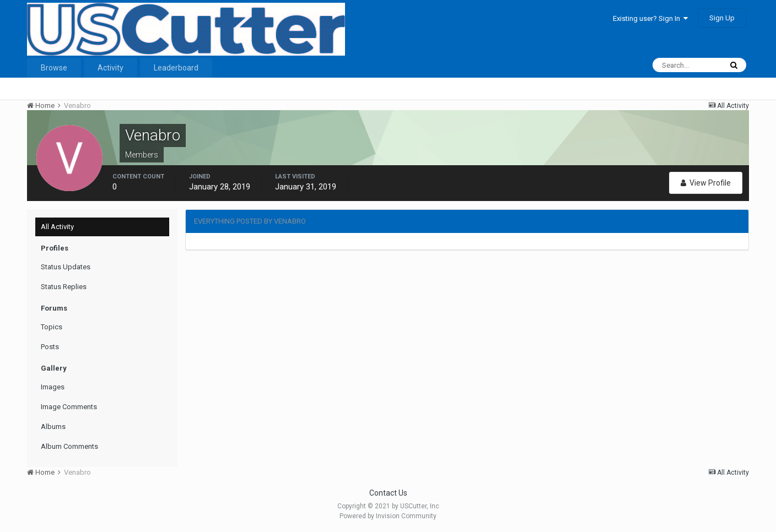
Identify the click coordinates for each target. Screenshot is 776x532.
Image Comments (69, 407)
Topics (52, 327)
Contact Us (388, 493)
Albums (53, 427)
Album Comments (69, 446)
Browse (54, 68)
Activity (111, 68)
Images (53, 387)
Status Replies (64, 287)
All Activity (57, 227)
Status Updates (66, 267)
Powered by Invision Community (388, 516)
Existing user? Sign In (650, 18)
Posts (50, 347)
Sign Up (722, 18)
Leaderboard (176, 68)
